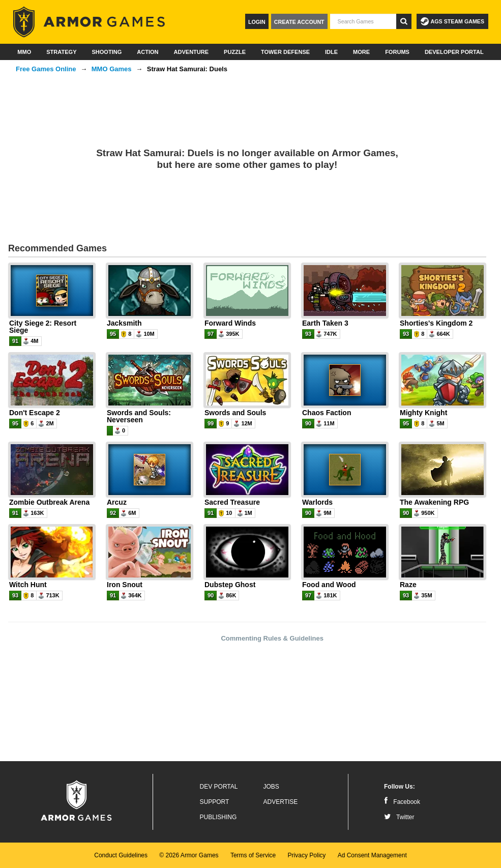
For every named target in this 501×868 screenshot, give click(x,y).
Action (148, 52)
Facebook (402, 802)
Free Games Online (46, 69)
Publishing (218, 817)
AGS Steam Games (452, 21)
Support (215, 802)
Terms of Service (253, 855)
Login (257, 22)
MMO (24, 52)
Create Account (299, 22)
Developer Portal (454, 52)
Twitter (399, 817)
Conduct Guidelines (121, 855)
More (361, 52)
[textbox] (363, 21)
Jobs (271, 787)
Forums (397, 52)
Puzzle (235, 52)
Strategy (61, 52)
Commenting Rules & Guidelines (272, 638)
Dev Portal (219, 787)
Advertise (281, 802)
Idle (331, 52)
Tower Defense (285, 52)
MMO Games (112, 69)
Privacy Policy (307, 855)
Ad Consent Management (372, 855)
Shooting (107, 52)
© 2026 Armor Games (189, 855)
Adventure (191, 52)
